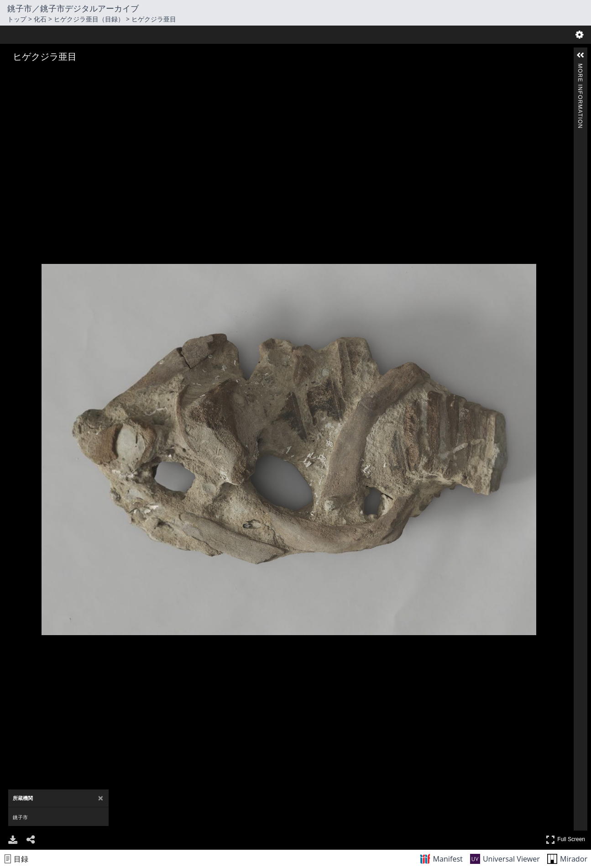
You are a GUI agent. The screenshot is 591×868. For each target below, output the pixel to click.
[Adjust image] (52, 74)
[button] (581, 55)
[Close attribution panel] (101, 798)
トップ (17, 19)
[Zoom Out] (26, 74)
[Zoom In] (14, 74)
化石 (40, 19)
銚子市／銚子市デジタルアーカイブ (73, 8)
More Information (580, 67)
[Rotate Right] (39, 74)
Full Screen (565, 839)
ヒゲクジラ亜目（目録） (89, 19)
